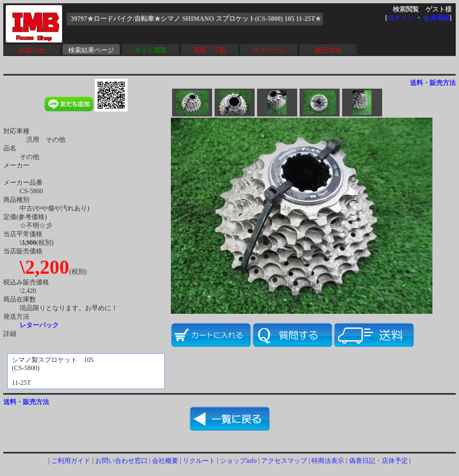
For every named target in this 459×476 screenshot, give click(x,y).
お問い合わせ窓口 (121, 461)
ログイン (401, 18)
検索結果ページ (91, 50)
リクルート (199, 461)
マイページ (269, 50)
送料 (416, 83)
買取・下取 (210, 50)
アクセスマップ (284, 461)
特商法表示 (328, 461)
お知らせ (32, 50)
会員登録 (437, 18)
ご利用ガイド (71, 461)
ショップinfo (238, 461)
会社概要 (165, 461)
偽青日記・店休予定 (378, 461)
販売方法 (328, 50)
